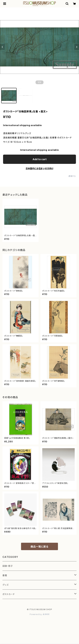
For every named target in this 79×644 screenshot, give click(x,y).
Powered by (39, 614)
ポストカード (9, 594)
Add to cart (40, 159)
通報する (72, 176)
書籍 (5, 575)
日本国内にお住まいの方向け (39, 168)
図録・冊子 (8, 566)
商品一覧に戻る (39, 547)
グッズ (5, 585)
